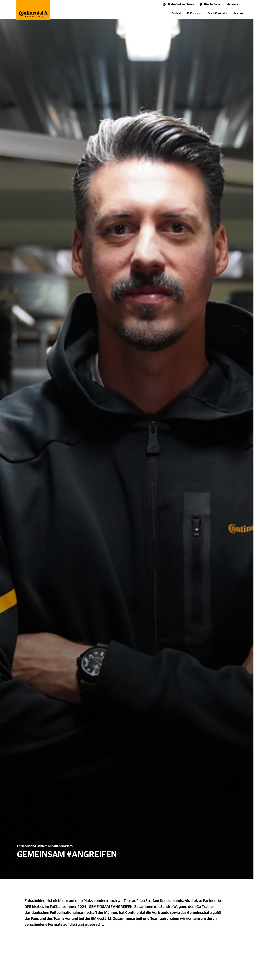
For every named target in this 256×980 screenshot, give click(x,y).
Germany (233, 4)
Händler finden (213, 4)
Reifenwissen (195, 13)
